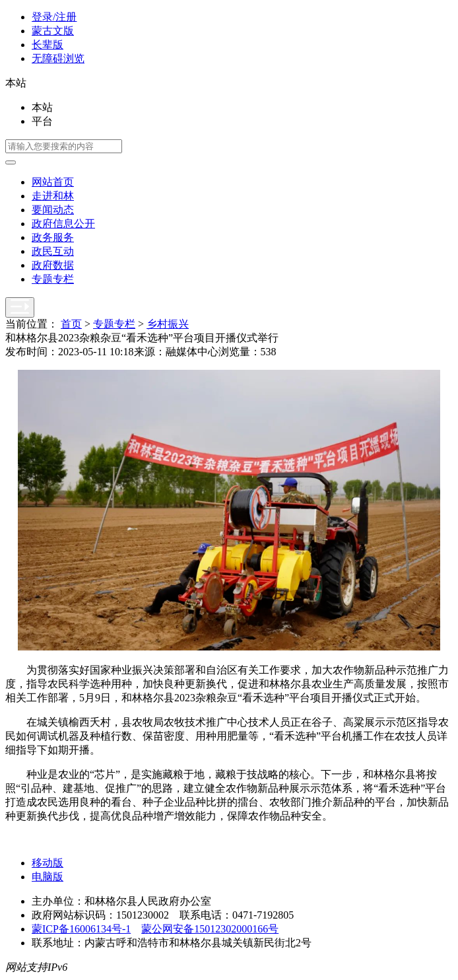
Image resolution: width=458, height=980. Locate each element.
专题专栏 (53, 279)
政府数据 (53, 265)
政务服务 (53, 237)
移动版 (48, 863)
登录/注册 (54, 17)
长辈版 (48, 45)
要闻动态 (53, 210)
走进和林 (53, 196)
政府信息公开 (63, 224)
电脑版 (48, 877)
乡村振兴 (168, 324)
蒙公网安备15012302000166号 (210, 929)
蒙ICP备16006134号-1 (81, 929)
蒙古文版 (53, 31)
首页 (71, 324)
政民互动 (53, 251)
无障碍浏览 (58, 58)
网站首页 (53, 182)
